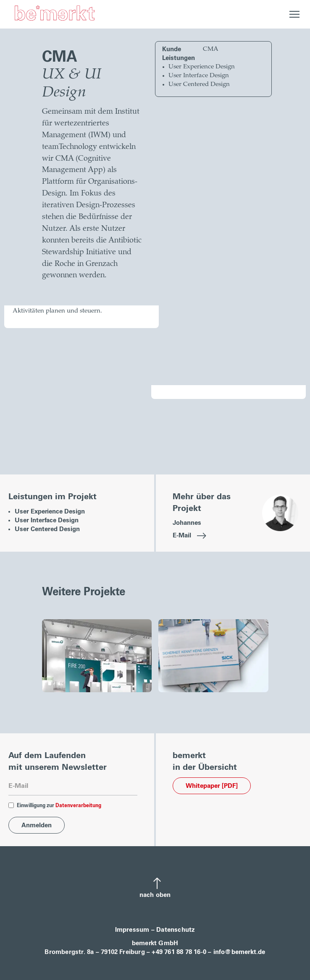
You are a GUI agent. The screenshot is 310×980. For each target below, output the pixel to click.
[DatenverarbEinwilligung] (11, 805)
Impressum (132, 930)
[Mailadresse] (73, 786)
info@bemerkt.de (239, 952)
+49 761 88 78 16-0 (179, 952)
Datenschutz (176, 930)
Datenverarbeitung (78, 806)
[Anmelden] (37, 825)
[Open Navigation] (295, 14)
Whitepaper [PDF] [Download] (212, 786)
